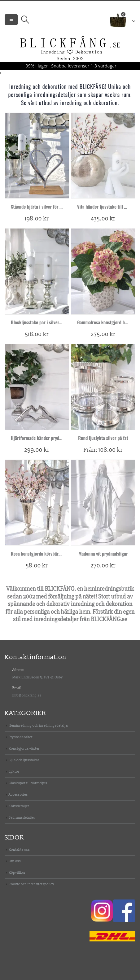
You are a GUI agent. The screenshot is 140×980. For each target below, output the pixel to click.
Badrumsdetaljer (22, 818)
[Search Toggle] (25, 20)
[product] (37, 156)
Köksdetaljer (19, 806)
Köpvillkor (17, 873)
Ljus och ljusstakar (24, 760)
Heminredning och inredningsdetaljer (39, 726)
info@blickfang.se (27, 695)
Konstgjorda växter (24, 749)
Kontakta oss (19, 850)
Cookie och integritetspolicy (31, 884)
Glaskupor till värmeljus (28, 783)
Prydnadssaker (21, 737)
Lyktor (14, 772)
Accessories (18, 795)
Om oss (15, 861)
